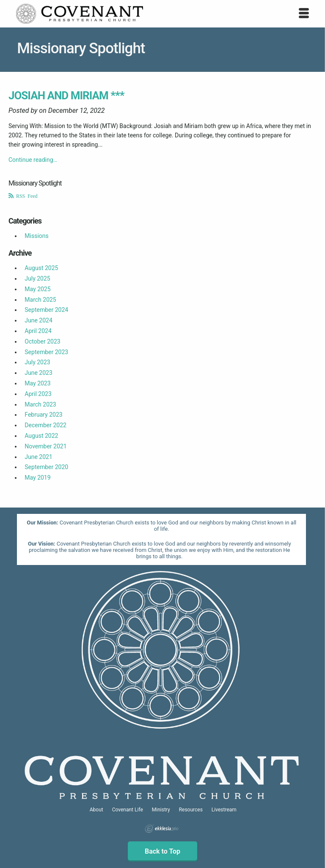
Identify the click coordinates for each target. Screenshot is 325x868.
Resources (191, 810)
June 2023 (39, 373)
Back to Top (162, 851)
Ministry (161, 810)
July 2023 (37, 362)
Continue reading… (33, 160)
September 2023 (46, 352)
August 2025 (41, 268)
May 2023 (37, 383)
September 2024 (46, 310)
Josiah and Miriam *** (66, 96)
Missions (36, 236)
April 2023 (38, 394)
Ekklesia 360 (162, 829)
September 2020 (46, 467)
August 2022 (41, 436)
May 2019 (37, 478)
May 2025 (37, 289)
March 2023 (40, 404)
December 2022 (45, 425)
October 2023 (42, 341)
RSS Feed (26, 196)
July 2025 (37, 278)
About (96, 810)
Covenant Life (128, 810)
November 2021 (45, 446)
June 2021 (39, 457)
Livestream (224, 810)
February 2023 (43, 415)
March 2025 (40, 300)
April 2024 (38, 331)
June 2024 (39, 320)
